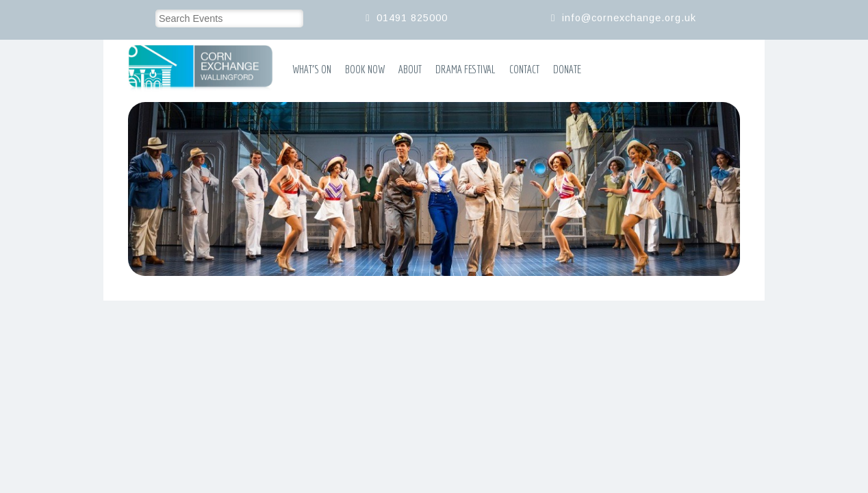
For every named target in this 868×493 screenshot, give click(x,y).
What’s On (312, 69)
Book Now (365, 69)
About (410, 69)
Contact (524, 69)
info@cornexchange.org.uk (629, 18)
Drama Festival (465, 69)
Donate (567, 69)
